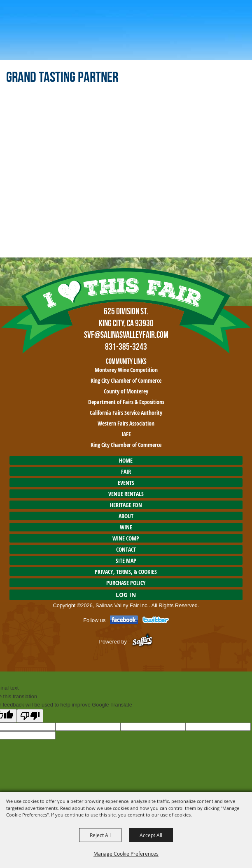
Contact (126, 549)
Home (126, 460)
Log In (126, 595)
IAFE (126, 434)
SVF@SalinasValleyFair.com (126, 335)
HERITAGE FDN (126, 505)
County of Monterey (126, 391)
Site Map (126, 560)
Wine (126, 527)
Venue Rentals (126, 494)
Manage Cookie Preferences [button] (126, 854)
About (126, 516)
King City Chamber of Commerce (126, 380)
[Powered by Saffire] (142, 641)
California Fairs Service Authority (126, 413)
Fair (126, 471)
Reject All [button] (100, 835)
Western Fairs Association (126, 423)
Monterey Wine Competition (126, 370)
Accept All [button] (151, 835)
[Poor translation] (30, 716)
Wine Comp (126, 538)
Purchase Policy (126, 583)
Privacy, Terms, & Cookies (126, 572)
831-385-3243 (126, 346)
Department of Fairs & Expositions (126, 402)
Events (126, 483)
